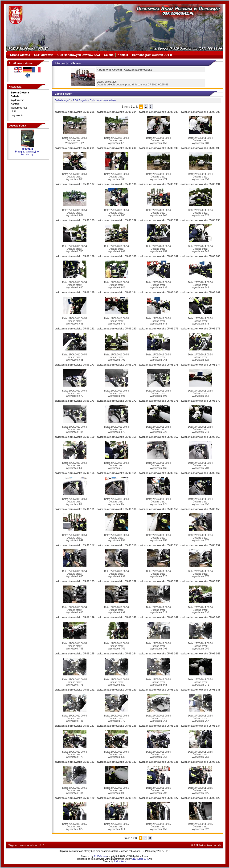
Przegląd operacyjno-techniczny (27, 153)
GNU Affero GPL (140, 859)
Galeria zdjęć (62, 100)
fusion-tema (120, 862)
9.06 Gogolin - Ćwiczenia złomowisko (94, 100)
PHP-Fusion (100, 856)
